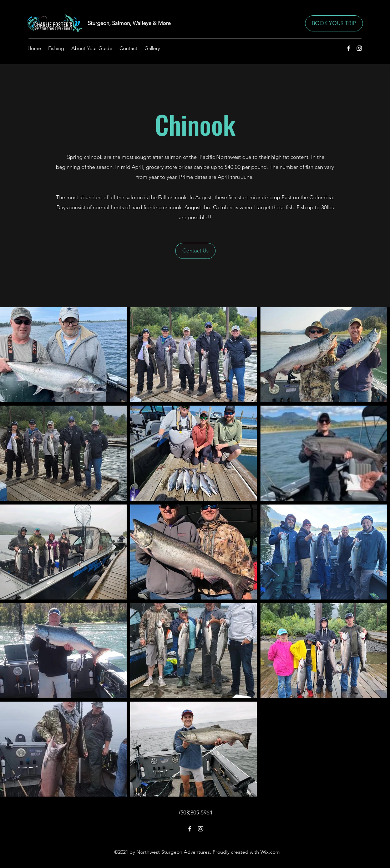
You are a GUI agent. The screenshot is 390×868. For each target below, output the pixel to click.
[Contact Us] (195, 251)
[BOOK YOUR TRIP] (334, 23)
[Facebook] (349, 48)
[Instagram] (359, 48)
